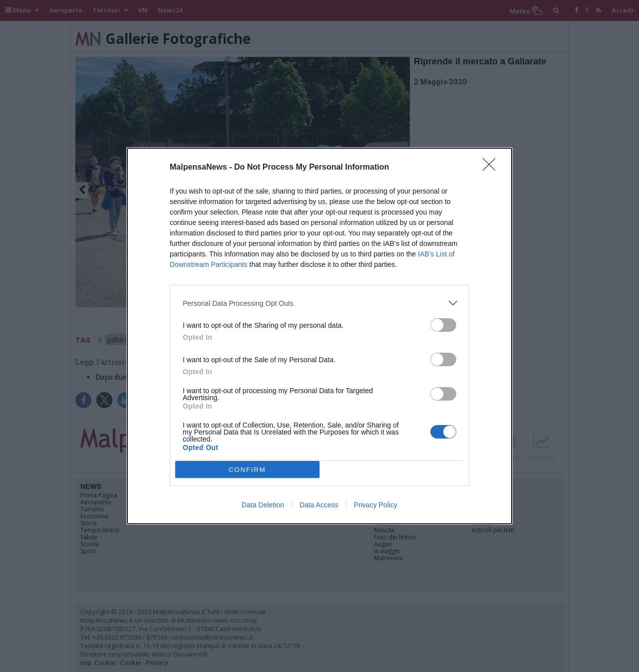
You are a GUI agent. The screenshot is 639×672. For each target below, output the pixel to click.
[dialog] (319, 336)
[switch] (443, 325)
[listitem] (319, 303)
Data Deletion (263, 505)
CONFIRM (247, 470)
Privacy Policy (376, 505)
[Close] (492, 168)
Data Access (319, 505)
